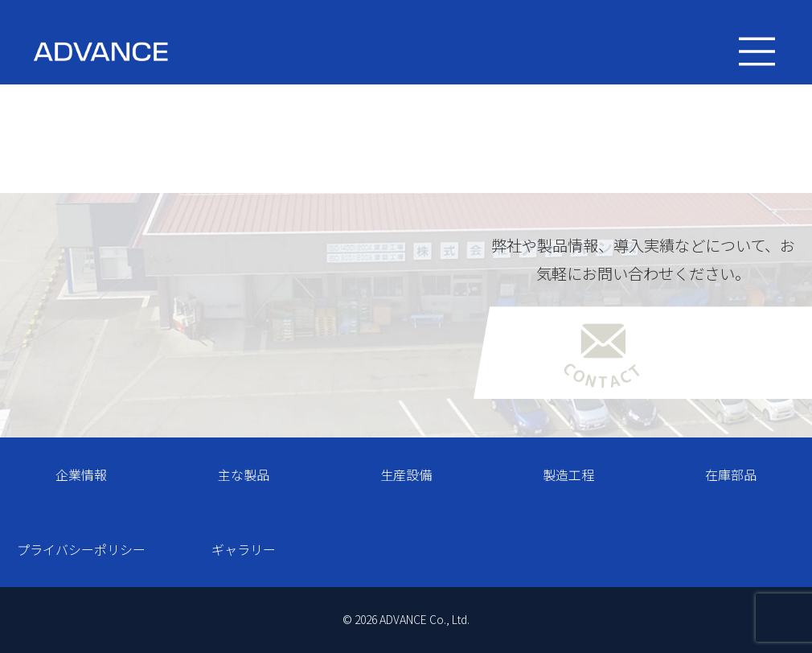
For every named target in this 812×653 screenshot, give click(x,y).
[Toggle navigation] (757, 52)
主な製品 (244, 474)
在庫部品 (731, 474)
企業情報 (81, 474)
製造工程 (568, 474)
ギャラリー (244, 549)
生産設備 (406, 474)
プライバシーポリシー (81, 549)
